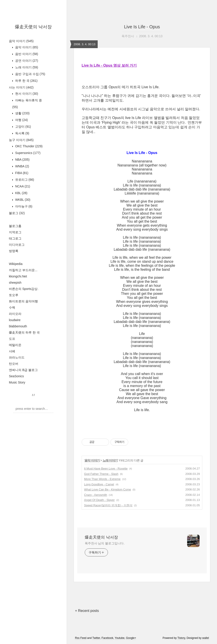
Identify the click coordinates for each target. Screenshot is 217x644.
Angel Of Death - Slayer (99, 500)
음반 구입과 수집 (30, 74)
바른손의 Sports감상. (24, 289)
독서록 (22, 133)
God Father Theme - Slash (101, 474)
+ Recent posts (87, 611)
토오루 (14, 295)
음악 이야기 (21, 41)
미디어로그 (17, 245)
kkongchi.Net (18, 276)
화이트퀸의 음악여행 (23, 301)
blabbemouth (18, 326)
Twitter (96, 638)
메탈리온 (15, 345)
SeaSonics (16, 376)
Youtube (120, 638)
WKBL (22, 200)
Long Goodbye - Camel (99, 484)
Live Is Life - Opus (142, 27)
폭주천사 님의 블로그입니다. (105, 543)
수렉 (12, 308)
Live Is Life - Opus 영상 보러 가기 (109, 65)
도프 (12, 339)
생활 (22, 113)
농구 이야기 (21, 140)
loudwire (15, 320)
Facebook (107, 638)
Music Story (17, 382)
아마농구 (23, 206)
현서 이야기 (26, 94)
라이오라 (15, 314)
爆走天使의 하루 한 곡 (24, 332)
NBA (22, 160)
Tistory (181, 638)
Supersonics (27, 153)
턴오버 (14, 364)
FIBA (21, 173)
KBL (21, 193)
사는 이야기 (21, 87)
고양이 (23, 127)
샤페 (12, 351)
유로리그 (24, 180)
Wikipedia (16, 264)
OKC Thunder (28, 146)
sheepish (15, 283)
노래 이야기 (26, 67)
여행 (21, 120)
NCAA (22, 186)
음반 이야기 (26, 54)
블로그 (17, 213)
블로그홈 (15, 226)
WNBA (22, 166)
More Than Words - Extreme (102, 479)
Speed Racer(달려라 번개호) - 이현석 (108, 505)
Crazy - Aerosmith (96, 495)
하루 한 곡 (26, 81)
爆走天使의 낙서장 (33, 27)
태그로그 (15, 238)
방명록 (14, 251)
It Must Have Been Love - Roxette (106, 469)
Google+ (131, 638)
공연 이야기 (26, 61)
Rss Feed (81, 638)
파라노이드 (17, 357)
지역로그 (15, 232)
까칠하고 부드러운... (23, 270)
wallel (206, 638)
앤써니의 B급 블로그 (23, 370)
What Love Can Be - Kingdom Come (107, 489)
